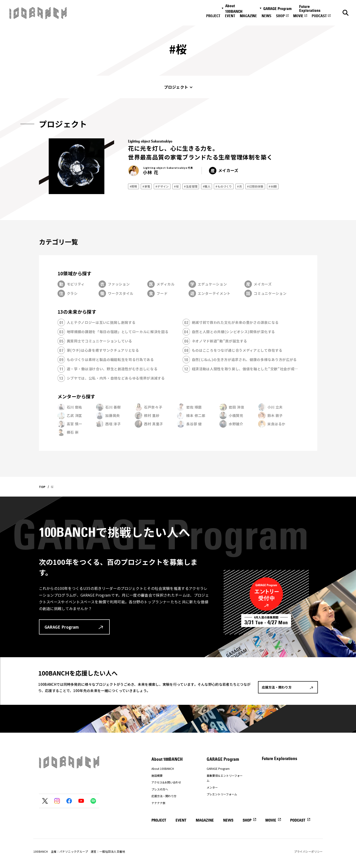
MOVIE (298, 16)
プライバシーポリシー (308, 851)
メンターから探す (76, 396)
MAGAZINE (248, 16)
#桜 (176, 186)
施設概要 (157, 775)
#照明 (133, 186)
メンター (212, 787)
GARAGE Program (277, 9)
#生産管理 (191, 186)
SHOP (280, 16)
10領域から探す (75, 273)
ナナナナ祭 (158, 803)
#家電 (146, 186)
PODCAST (319, 16)
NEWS (266, 16)
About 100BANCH (234, 9)
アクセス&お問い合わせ (166, 782)
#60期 (273, 186)
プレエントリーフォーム (222, 794)
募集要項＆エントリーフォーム (225, 778)
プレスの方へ (160, 789)
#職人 (207, 186)
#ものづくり (224, 186)
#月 (239, 186)
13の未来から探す (77, 312)
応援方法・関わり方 (164, 796)
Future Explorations (310, 8)
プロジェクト (176, 87)
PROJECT (213, 16)
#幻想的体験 (255, 186)
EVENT (230, 16)
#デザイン (162, 186)
